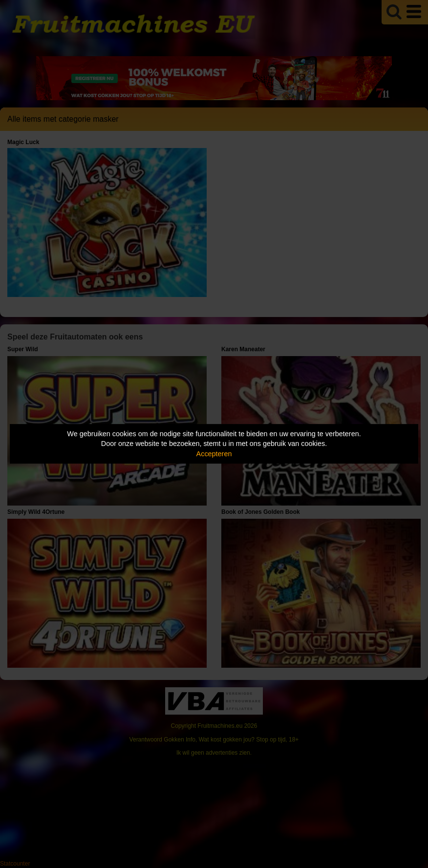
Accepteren (214, 454)
